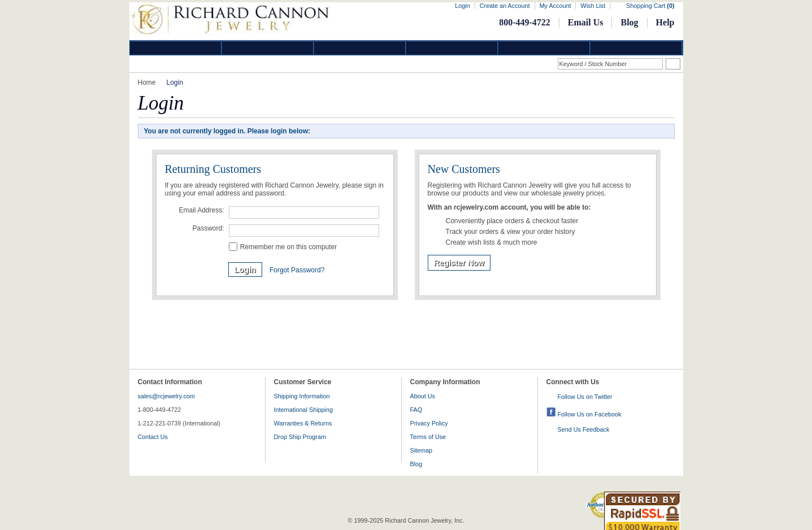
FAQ (416, 410)
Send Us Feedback (584, 429)
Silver (360, 48)
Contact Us (153, 437)
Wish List (593, 6)
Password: (208, 228)
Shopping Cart (650, 6)
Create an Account (505, 6)
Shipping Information (302, 396)
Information (544, 48)
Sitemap (422, 450)
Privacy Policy (429, 423)
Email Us (586, 22)
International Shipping (303, 410)
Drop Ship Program (300, 437)
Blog (629, 22)
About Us (423, 396)
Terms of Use (428, 437)
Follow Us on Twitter (585, 397)
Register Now (459, 263)
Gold (268, 48)
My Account (555, 6)
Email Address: (201, 210)
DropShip (636, 48)
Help (665, 22)
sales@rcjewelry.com (166, 396)
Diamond (176, 48)
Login (462, 6)
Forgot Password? (297, 270)
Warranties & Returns (303, 423)
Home (147, 82)
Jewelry (452, 48)
